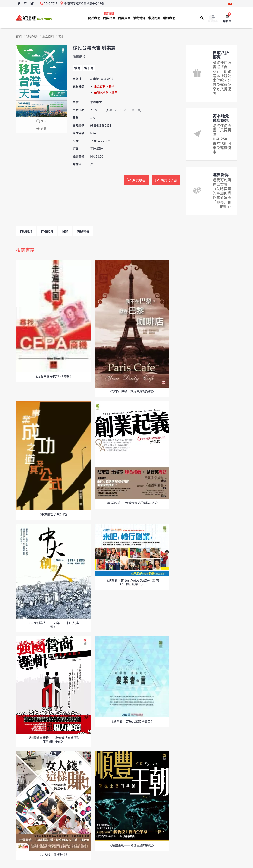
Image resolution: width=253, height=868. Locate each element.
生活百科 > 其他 (104, 87)
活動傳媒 (139, 18)
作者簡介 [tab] (47, 231)
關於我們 (94, 18)
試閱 (41, 129)
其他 (61, 37)
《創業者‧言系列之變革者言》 (132, 721)
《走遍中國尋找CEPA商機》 (53, 376)
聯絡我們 (169, 18)
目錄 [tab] (65, 231)
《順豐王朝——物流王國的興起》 (132, 845)
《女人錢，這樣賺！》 (53, 854)
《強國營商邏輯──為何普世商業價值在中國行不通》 (53, 739)
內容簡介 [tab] (26, 231)
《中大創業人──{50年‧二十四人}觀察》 (53, 625)
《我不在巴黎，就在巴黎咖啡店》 (132, 391)
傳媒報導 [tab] (83, 231)
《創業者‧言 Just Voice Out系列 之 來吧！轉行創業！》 (132, 582)
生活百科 (48, 37)
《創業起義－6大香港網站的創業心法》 (132, 503)
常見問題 (154, 18)
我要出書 (109, 16)
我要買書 (124, 18)
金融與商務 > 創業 (106, 92)
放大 (41, 121)
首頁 (19, 37)
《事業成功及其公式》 (53, 514)
